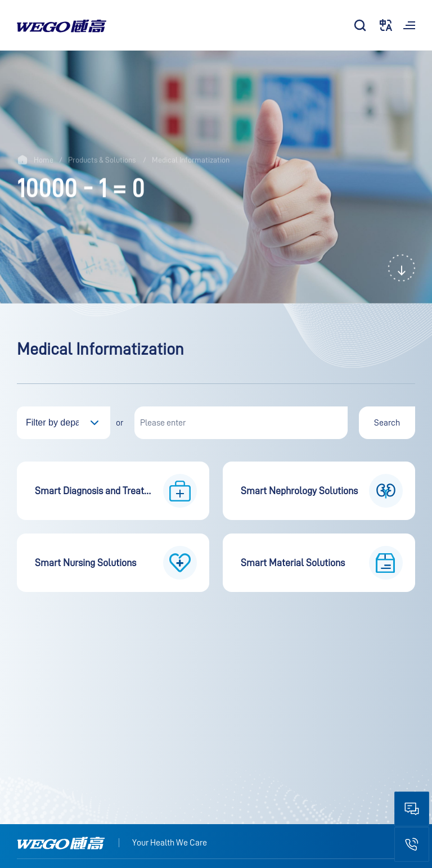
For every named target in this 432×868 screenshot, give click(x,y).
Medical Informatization (191, 160)
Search (387, 423)
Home (44, 160)
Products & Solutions (102, 160)
